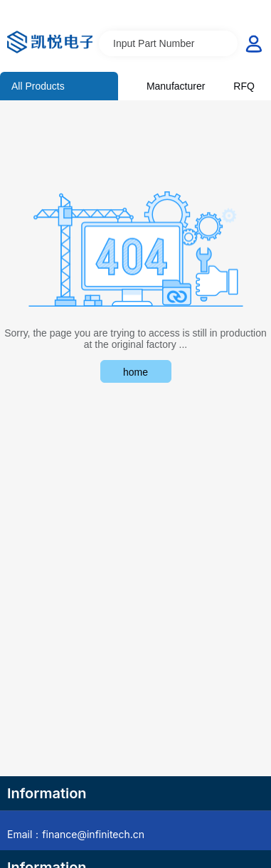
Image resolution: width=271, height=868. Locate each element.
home (135, 372)
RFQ (244, 86)
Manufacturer (176, 86)
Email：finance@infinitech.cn (76, 834)
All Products (38, 86)
